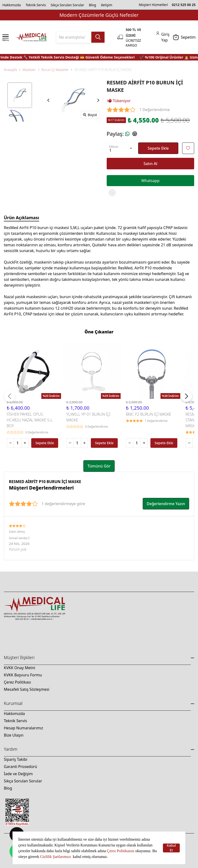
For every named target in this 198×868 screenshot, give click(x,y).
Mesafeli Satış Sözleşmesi (27, 689)
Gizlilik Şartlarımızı (56, 857)
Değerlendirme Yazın (166, 504)
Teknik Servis (36, 5)
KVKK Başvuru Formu (23, 675)
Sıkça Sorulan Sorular (67, 5)
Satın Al (150, 164)
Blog (93, 5)
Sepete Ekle (158, 148)
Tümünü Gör (99, 466)
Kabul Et (171, 848)
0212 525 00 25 (184, 5)
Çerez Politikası (17, 682)
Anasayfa (10, 70)
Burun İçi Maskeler (55, 70)
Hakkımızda (12, 5)
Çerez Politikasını (121, 851)
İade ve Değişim (18, 774)
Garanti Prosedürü (20, 767)
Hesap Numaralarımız (23, 728)
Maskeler (29, 70)
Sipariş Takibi (16, 759)
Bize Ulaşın (14, 735)
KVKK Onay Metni (19, 668)
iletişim (107, 5)
